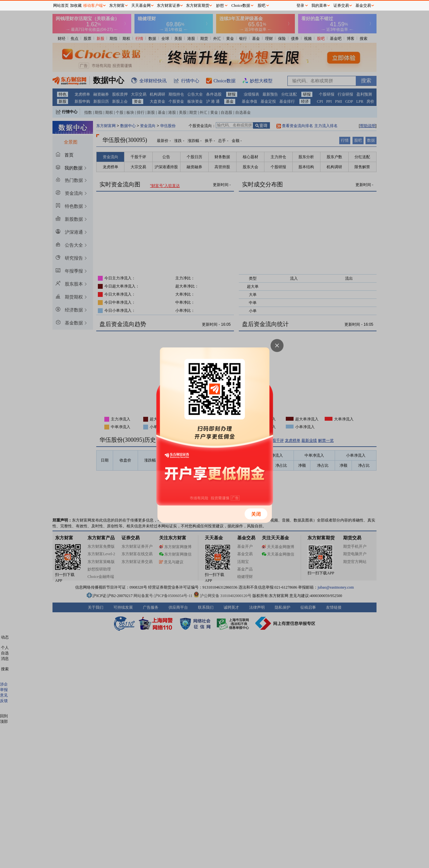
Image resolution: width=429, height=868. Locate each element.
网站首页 (61, 6)
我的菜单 (319, 6)
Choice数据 (241, 6)
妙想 (220, 6)
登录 (300, 6)
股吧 (261, 6)
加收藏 (76, 6)
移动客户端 (93, 6)
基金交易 (363, 6)
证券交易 (341, 6)
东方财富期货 (198, 6)
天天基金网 (141, 6)
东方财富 (117, 6)
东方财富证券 (168, 6)
